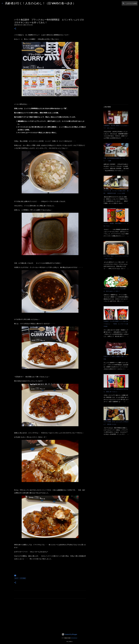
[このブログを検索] (128, 3)
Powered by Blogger (69, 634)
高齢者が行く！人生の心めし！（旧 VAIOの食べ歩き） (40, 3)
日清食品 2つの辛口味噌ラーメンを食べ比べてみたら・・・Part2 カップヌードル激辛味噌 (116, 324)
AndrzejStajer (74, 638)
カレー (16, 578)
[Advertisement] (50, 617)
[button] (15, 29)
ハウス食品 (23, 578)
